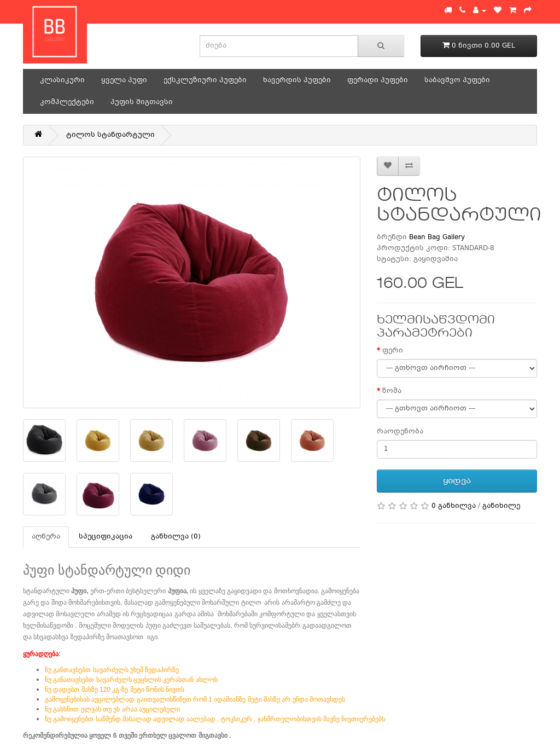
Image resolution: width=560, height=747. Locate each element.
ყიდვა (457, 481)
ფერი (393, 351)
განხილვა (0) (176, 537)
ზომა (392, 391)
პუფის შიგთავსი (142, 102)
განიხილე (501, 506)
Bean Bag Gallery (437, 238)
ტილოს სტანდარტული (110, 135)
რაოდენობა (400, 432)
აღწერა (46, 537)
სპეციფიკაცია (106, 537)
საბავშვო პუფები (457, 80)
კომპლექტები (67, 102)
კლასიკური (62, 80)
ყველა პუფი (124, 80)
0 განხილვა (454, 506)
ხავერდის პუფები (297, 80)
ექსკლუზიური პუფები (205, 80)
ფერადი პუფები (378, 80)
